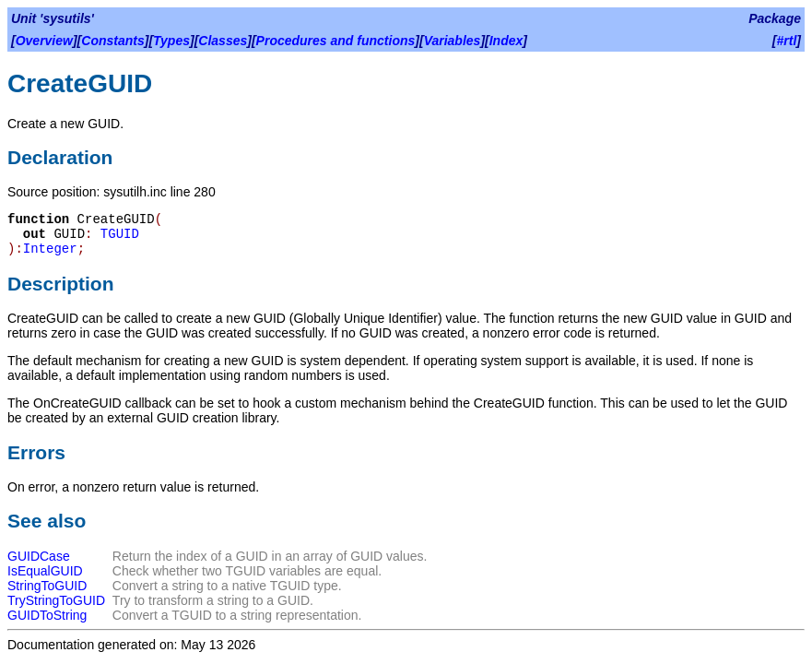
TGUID (120, 234)
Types (171, 41)
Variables (453, 41)
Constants (112, 41)
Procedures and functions (336, 41)
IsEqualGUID (45, 571)
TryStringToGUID (56, 600)
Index (506, 41)
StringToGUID (47, 586)
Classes (223, 41)
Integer (50, 249)
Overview (44, 41)
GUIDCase (39, 556)
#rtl (787, 41)
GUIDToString (47, 615)
